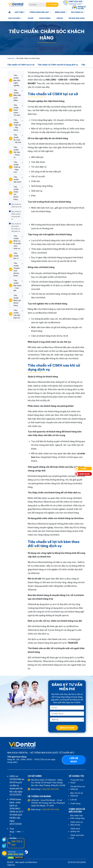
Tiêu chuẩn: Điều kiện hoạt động (15, 95)
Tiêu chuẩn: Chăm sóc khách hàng (14, 193)
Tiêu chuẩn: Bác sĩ (14, 256)
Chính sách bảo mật (77, 837)
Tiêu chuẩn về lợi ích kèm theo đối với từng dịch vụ (16, 227)
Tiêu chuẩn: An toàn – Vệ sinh (15, 138)
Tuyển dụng (75, 803)
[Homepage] (9, 12)
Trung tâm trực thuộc (77, 781)
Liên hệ (60, 18)
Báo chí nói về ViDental (77, 794)
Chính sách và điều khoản (76, 823)
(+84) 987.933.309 (50, 789)
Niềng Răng (60, 12)
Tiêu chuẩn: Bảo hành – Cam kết (15, 285)
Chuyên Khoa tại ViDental (78, 788)
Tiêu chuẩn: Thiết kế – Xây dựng (15, 125)
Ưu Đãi (31, 18)
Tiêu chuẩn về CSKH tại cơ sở (21, 65)
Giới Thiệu (19, 12)
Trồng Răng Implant (39, 12)
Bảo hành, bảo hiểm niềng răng (77, 817)
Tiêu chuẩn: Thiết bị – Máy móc (15, 167)
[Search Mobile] (52, 5)
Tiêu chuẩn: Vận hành (15, 179)
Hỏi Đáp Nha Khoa (77, 18)
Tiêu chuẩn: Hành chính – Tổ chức (15, 110)
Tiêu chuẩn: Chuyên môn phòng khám (14, 269)
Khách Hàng (45, 18)
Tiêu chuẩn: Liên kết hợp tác (15, 314)
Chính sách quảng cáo (75, 830)
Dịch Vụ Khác (14, 18)
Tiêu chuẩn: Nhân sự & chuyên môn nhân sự (15, 242)
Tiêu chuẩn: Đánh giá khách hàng (15, 300)
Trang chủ (11, 58)
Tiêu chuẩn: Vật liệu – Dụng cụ (14, 152)
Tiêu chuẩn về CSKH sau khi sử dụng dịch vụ (58, 65)
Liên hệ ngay (74, 760)
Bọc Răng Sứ (77, 12)
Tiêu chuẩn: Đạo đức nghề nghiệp (15, 80)
